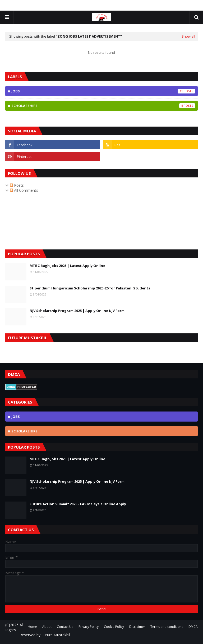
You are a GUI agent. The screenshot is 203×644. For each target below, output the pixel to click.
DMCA (193, 627)
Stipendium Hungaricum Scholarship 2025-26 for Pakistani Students (90, 288)
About (47, 627)
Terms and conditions (167, 627)
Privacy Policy (89, 627)
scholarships (103, 106)
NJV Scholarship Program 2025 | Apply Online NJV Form (77, 311)
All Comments (24, 190)
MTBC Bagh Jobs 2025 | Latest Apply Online (67, 266)
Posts (17, 185)
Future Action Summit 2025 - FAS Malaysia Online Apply (78, 504)
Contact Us (65, 627)
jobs (103, 91)
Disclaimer (137, 627)
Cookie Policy (114, 627)
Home (32, 627)
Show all (188, 36)
